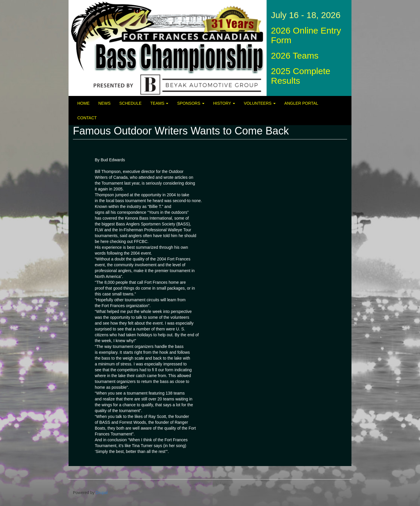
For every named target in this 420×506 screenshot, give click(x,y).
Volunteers (260, 103)
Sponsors (191, 103)
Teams (159, 103)
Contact (87, 118)
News (104, 103)
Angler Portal (301, 103)
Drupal (102, 493)
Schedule (130, 103)
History (224, 103)
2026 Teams (295, 56)
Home (83, 103)
